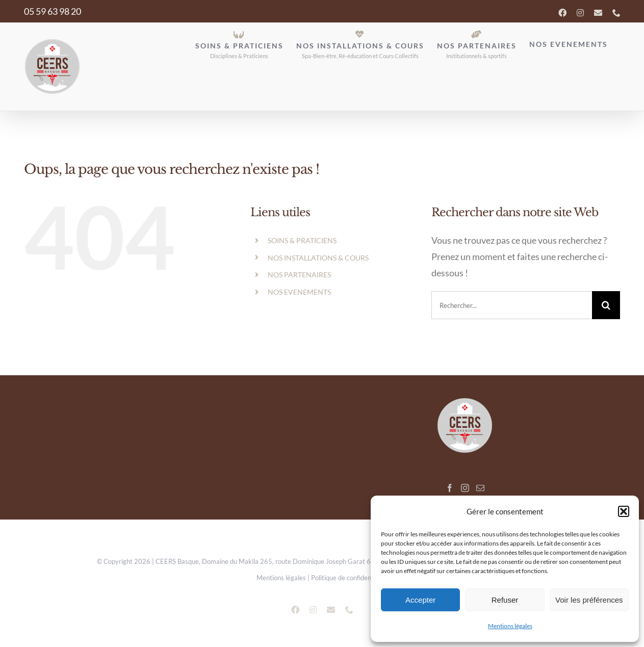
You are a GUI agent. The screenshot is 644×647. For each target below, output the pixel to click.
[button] (624, 511)
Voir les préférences (589, 600)
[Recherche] (606, 305)
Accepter (420, 600)
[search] (512, 305)
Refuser (505, 600)
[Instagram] (465, 488)
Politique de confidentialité (350, 578)
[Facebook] (450, 488)
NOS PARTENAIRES (299, 275)
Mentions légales (510, 626)
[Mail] (480, 488)
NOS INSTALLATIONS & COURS (318, 258)
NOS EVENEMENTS (299, 292)
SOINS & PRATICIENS (302, 240)
